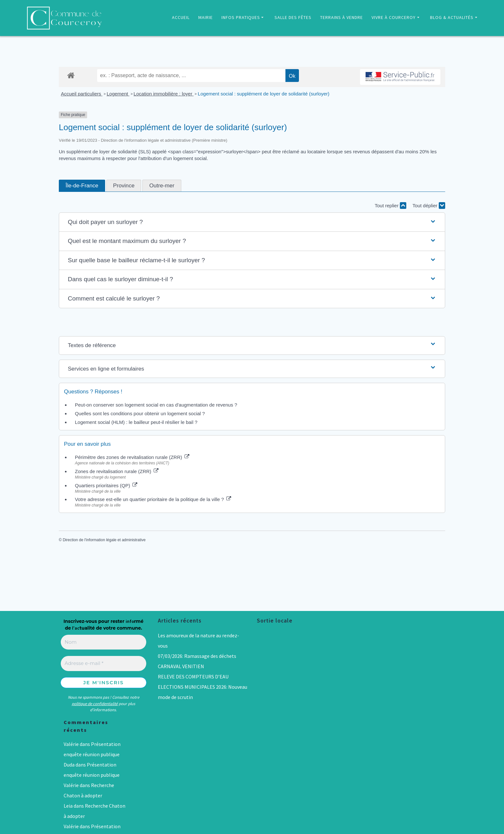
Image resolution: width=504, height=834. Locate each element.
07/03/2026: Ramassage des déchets (197, 656)
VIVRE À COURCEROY (394, 17)
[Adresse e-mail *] (104, 664)
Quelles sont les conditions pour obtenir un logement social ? (140, 413)
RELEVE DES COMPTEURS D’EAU (193, 677)
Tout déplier (429, 206)
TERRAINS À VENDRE (342, 17)
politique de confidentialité (95, 704)
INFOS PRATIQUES (241, 17)
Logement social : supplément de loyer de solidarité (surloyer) (263, 94)
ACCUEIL (181, 17)
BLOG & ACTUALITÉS (452, 17)
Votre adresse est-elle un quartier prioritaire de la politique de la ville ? (153, 499)
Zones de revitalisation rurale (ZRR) (117, 471)
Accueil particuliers (82, 94)
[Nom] (104, 642)
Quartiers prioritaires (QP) (106, 485)
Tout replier (391, 206)
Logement (118, 94)
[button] (252, 222)
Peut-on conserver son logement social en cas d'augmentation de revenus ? (156, 405)
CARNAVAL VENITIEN (181, 666)
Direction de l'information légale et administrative (104, 540)
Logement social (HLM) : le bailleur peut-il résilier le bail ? (136, 422)
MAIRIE (206, 17)
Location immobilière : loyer (164, 94)
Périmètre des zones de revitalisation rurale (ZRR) (132, 457)
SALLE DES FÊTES (293, 17)
